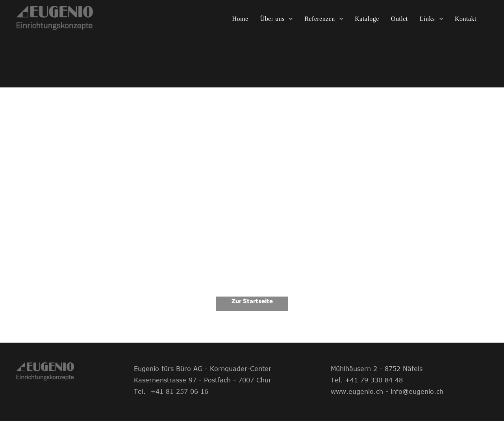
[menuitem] (240, 19)
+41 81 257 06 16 (179, 391)
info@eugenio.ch (417, 391)
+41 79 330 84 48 (374, 380)
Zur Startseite (252, 301)
